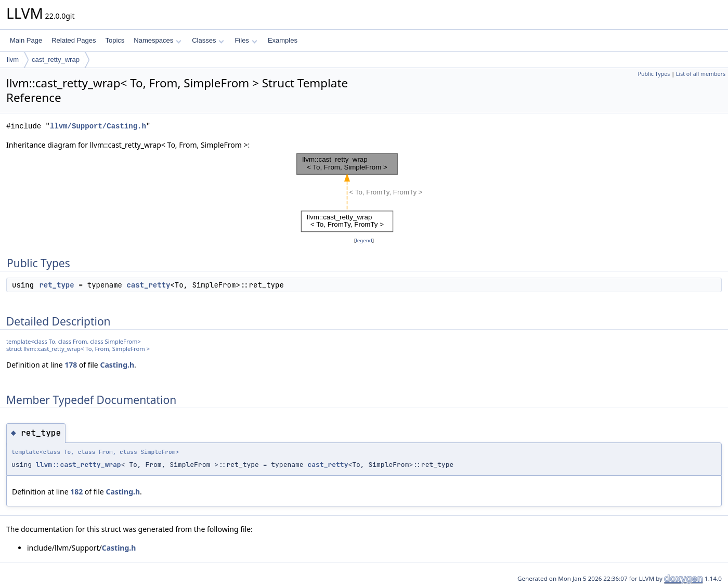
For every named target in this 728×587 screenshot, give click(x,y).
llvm (13, 60)
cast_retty (148, 285)
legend (364, 240)
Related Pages (74, 40)
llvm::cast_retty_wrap (79, 465)
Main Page (26, 40)
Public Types (654, 74)
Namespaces (157, 40)
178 (71, 365)
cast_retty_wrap (56, 60)
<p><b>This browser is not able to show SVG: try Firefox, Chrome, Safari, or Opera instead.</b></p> (364, 193)
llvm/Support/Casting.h (98, 126)
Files (246, 40)
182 (76, 492)
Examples (283, 40)
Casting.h (117, 365)
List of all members (701, 74)
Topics (115, 40)
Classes (208, 40)
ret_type (56, 285)
